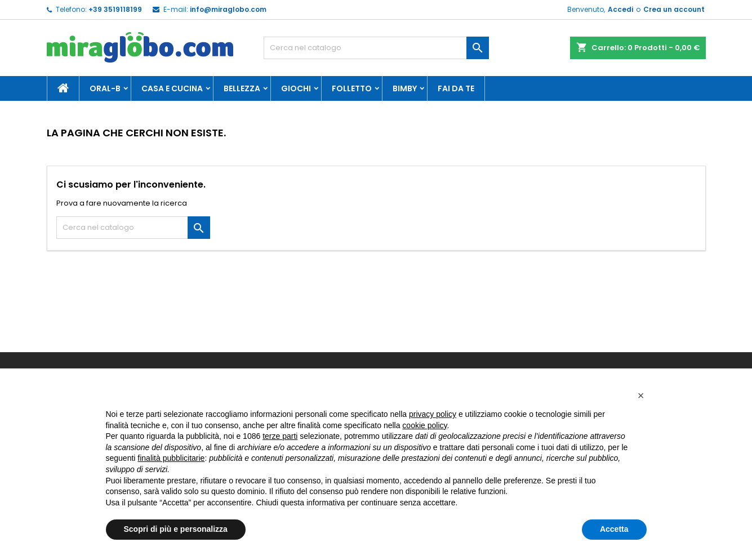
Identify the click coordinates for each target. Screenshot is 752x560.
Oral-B (105, 88)
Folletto (352, 88)
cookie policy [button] (424, 425)
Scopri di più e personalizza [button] (176, 529)
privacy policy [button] (433, 414)
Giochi (296, 88)
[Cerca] (376, 48)
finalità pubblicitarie (171, 458)
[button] (641, 395)
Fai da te (456, 88)
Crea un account (674, 9)
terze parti (280, 436)
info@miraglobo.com (228, 9)
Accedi (620, 9)
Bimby (405, 88)
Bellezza (242, 88)
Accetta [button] (614, 529)
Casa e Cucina (172, 88)
